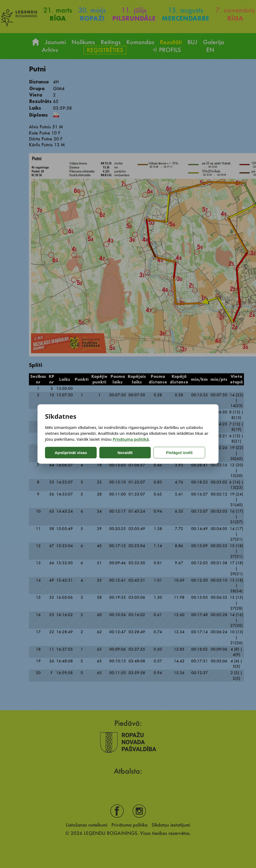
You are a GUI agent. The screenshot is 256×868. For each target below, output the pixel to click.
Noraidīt (114, 453)
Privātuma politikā (131, 439)
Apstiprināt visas (67, 453)
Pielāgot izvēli (159, 453)
